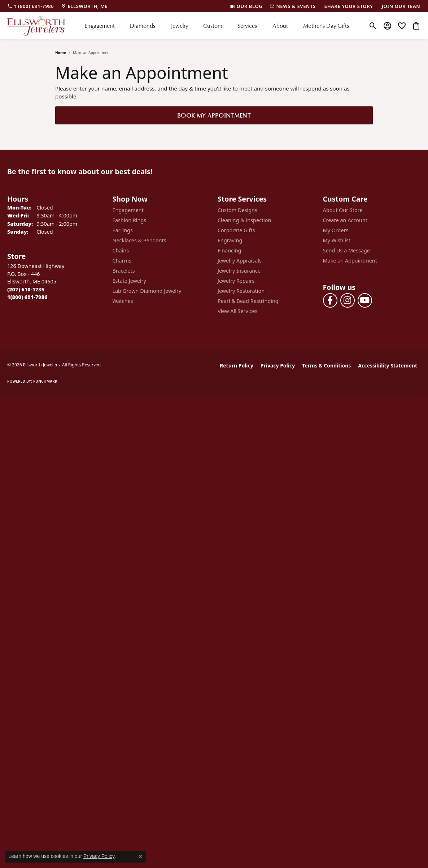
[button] (373, 26)
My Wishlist (337, 240)
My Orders (336, 230)
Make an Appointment (350, 261)
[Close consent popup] (140, 856)
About (280, 26)
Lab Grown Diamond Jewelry (147, 291)
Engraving (230, 240)
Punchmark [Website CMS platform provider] (45, 381)
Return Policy (237, 365)
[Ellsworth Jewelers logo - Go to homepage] (36, 26)
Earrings (123, 230)
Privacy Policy (278, 365)
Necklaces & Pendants (139, 240)
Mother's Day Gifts (326, 26)
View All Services (238, 311)
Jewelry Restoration (241, 291)
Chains (121, 250)
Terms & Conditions (326, 365)
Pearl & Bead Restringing (248, 301)
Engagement (100, 26)
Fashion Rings (130, 220)
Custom (213, 26)
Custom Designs (237, 210)
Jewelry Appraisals (240, 261)
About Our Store (343, 210)
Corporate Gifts (236, 230)
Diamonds (143, 26)
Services (247, 26)
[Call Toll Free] (27, 297)
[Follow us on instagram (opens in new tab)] (348, 300)
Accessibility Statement (388, 365)
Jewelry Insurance (239, 271)
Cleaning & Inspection (244, 220)
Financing (229, 250)
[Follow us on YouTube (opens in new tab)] (365, 300)
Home (61, 53)
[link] (30, 6)
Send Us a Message (346, 250)
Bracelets (124, 271)
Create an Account (345, 220)
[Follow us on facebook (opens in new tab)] (330, 300)
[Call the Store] (26, 289)
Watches (123, 301)
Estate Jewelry (129, 281)
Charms (122, 261)
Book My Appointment (214, 115)
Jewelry (179, 26)
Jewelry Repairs (236, 281)
